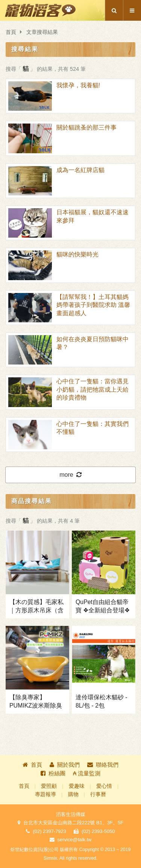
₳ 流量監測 (87, 773)
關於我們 (65, 765)
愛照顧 (49, 786)
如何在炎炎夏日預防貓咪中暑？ (92, 343)
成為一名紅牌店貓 (80, 170)
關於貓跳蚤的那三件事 (86, 127)
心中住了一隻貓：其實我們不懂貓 (92, 428)
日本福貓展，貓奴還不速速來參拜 (92, 216)
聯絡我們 (103, 765)
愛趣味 (77, 786)
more (70, 475)
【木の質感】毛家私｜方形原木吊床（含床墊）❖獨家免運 (36, 607)
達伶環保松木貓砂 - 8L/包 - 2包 (102, 701)
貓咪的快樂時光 (77, 254)
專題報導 (45, 794)
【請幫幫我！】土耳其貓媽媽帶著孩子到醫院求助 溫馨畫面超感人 (93, 305)
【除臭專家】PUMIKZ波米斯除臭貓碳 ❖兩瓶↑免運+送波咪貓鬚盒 (37, 702)
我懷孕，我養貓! (78, 85)
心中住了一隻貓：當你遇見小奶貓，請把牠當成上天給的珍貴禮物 (92, 389)
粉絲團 (53, 773)
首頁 (11, 32)
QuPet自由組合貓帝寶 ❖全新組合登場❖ (103, 606)
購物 (73, 794)
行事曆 (98, 794)
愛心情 (104, 786)
